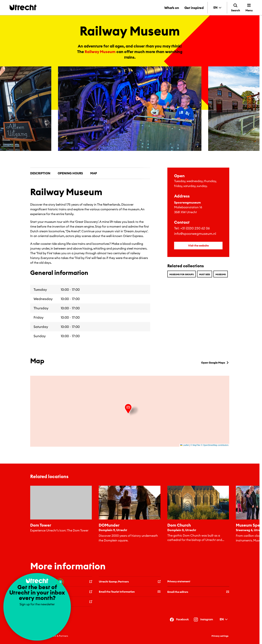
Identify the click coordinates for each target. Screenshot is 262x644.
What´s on (172, 8)
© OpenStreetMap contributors (215, 445)
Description (40, 173)
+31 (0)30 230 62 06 (195, 228)
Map (94, 173)
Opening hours (70, 173)
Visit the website (198, 245)
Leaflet (184, 445)
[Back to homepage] (23, 7)
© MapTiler (195, 445)
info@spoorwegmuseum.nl (195, 234)
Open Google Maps (215, 363)
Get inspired (194, 8)
